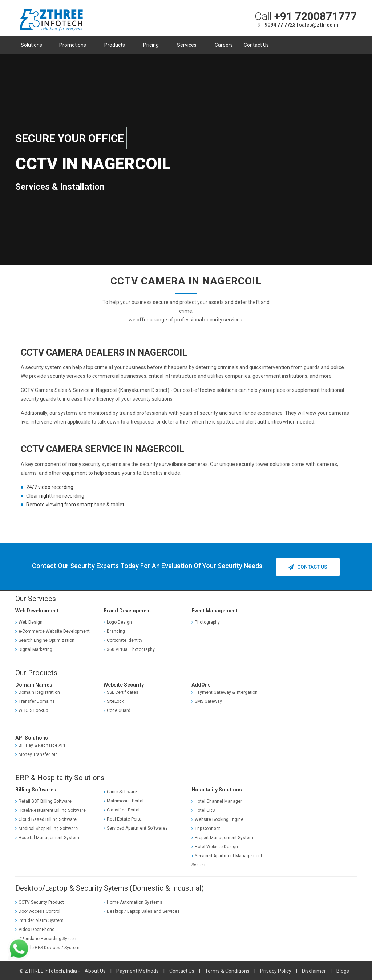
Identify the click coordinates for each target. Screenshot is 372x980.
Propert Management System (222, 837)
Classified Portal (122, 810)
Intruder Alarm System (39, 920)
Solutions (33, 45)
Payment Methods (138, 970)
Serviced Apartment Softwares (136, 828)
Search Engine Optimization (45, 640)
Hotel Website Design (215, 846)
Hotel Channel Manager (217, 801)
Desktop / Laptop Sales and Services (142, 911)
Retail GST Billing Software (43, 801)
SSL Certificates (121, 692)
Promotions (75, 45)
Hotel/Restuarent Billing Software (50, 810)
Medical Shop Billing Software (46, 828)
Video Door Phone (35, 929)
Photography (206, 621)
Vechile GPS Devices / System (47, 947)
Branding (114, 631)
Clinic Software (120, 791)
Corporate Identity (123, 640)
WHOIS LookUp (32, 710)
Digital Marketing (34, 649)
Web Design (29, 621)
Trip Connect (206, 828)
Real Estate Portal (123, 819)
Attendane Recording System (46, 938)
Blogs (343, 970)
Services (189, 45)
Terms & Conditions (227, 970)
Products (117, 45)
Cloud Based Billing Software (46, 819)
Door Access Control (38, 911)
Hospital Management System (47, 837)
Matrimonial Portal (124, 801)
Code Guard (117, 710)
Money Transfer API (37, 754)
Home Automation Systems (133, 902)
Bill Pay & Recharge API (40, 745)
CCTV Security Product (40, 902)
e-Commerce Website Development (52, 631)
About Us (95, 970)
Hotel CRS (203, 810)
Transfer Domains (35, 701)
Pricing (153, 45)
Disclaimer (314, 970)
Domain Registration (38, 692)
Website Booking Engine (217, 819)
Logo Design (118, 621)
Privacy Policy (276, 970)
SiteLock (114, 701)
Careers (224, 45)
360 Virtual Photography (129, 649)
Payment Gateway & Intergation (225, 692)
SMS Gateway (207, 701)
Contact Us (256, 45)
